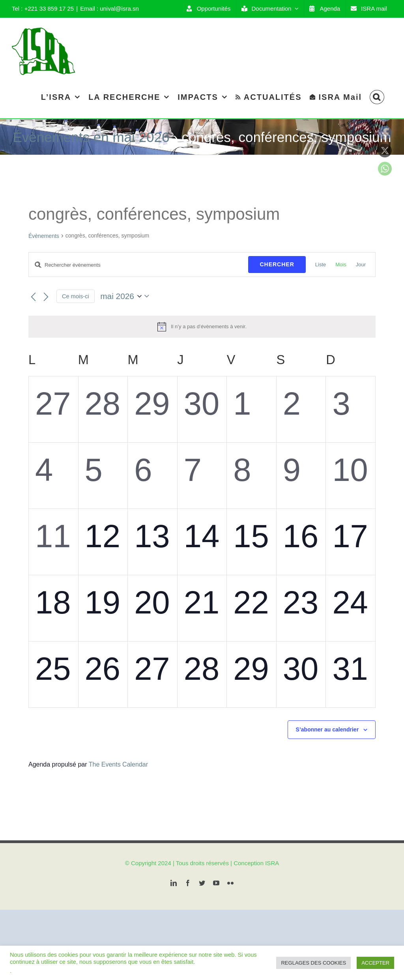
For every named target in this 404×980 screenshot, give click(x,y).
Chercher (277, 264)
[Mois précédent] (33, 297)
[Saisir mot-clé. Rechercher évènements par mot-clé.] (138, 265)
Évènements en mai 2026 (91, 137)
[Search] (377, 97)
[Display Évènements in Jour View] (361, 265)
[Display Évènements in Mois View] (341, 265)
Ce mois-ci (76, 296)
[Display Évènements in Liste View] (321, 265)
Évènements (44, 236)
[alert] (202, 327)
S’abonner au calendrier (327, 729)
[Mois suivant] (46, 297)
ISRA (272, 863)
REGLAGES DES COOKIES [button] (313, 963)
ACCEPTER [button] (375, 963)
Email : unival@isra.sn (109, 8)
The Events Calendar (118, 764)
